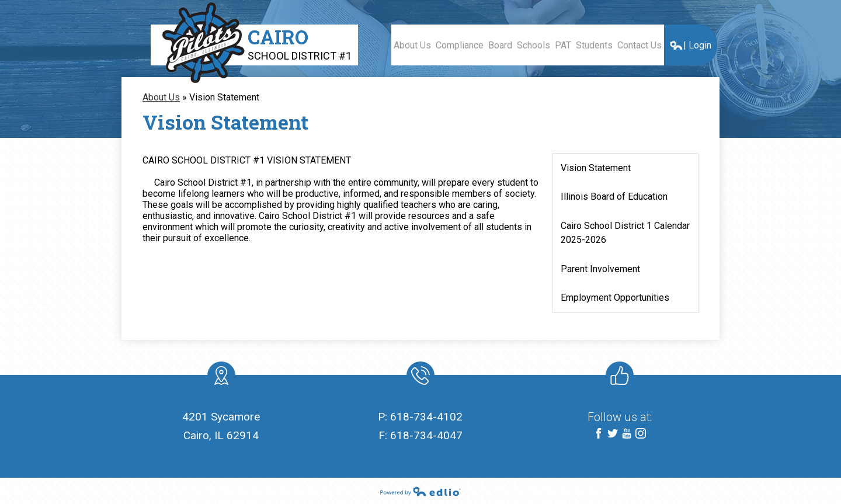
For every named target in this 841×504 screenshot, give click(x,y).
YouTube (627, 434)
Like (617, 378)
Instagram (641, 434)
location (221, 378)
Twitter (613, 434)
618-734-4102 (426, 417)
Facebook (599, 434)
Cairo (300, 43)
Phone (420, 378)
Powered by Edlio (420, 491)
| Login (690, 45)
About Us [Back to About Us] (161, 97)
